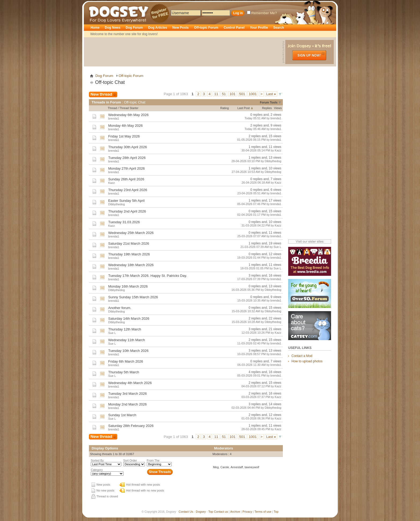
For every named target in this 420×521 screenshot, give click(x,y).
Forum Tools (269, 102)
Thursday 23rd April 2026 (128, 190)
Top (211, 512)
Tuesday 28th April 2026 (127, 158)
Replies (267, 108)
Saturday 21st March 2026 (129, 243)
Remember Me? (262, 13)
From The (153, 460)
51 (224, 94)
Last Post (243, 108)
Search (279, 28)
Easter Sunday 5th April (126, 201)
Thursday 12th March (125, 329)
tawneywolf (252, 467)
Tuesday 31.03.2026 (124, 222)
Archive (235, 512)
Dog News (112, 28)
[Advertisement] (184, 52)
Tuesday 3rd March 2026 (127, 394)
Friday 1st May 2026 (124, 136)
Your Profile (259, 28)
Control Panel (234, 28)
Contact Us (186, 512)
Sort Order (130, 460)
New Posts (181, 28)
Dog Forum (134, 28)
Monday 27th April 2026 (127, 168)
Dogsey (95, 4)
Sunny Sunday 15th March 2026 (133, 297)
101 (232, 94)
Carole (225, 467)
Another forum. (120, 308)
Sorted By (97, 460)
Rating (224, 108)
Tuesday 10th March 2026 (128, 351)
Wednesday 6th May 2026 (128, 115)
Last (271, 94)
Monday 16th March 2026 (128, 286)
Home (95, 28)
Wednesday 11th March (127, 340)
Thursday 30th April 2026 (128, 147)
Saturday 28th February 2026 (131, 426)
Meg (216, 467)
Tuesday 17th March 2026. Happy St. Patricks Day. (148, 276)
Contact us (221, 512)
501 (242, 94)
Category (97, 470)
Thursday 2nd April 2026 (127, 211)
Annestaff (237, 467)
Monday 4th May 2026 (125, 126)
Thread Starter (129, 108)
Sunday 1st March (122, 415)
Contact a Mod (302, 356)
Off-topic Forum (206, 28)
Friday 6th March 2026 (126, 361)
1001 (253, 94)
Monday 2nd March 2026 (127, 404)
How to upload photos (307, 361)
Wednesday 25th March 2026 (131, 233)
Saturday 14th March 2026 (129, 319)
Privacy (247, 512)
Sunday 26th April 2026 (126, 179)
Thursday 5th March (124, 372)
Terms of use (263, 512)
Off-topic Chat (110, 82)
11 (216, 94)
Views (278, 108)
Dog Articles (157, 28)
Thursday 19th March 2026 (129, 254)
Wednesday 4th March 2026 (130, 383)
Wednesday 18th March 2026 (131, 265)
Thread (112, 108)
